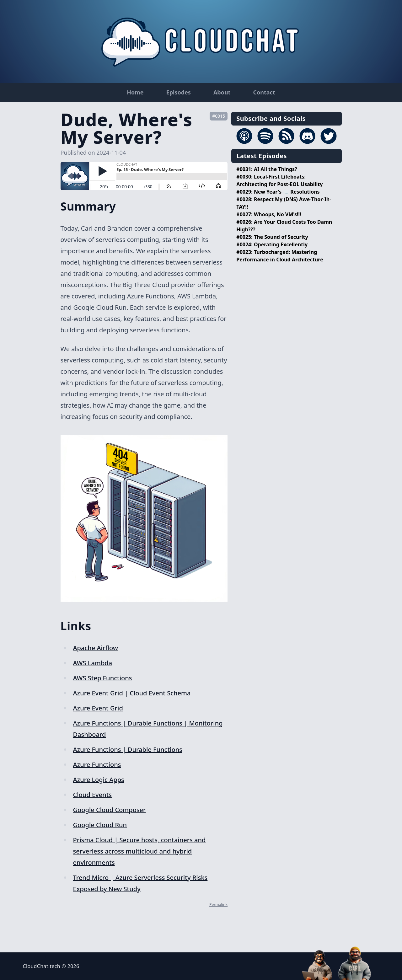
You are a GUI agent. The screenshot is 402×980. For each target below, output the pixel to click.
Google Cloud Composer (110, 810)
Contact (264, 92)
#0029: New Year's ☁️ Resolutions (278, 192)
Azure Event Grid (98, 708)
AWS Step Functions (103, 678)
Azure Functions (97, 765)
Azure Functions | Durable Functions (128, 750)
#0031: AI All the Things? (267, 169)
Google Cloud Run (100, 825)
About (222, 92)
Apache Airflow (96, 648)
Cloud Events (93, 795)
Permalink (218, 905)
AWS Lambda (93, 663)
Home (135, 92)
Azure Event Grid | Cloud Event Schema (132, 693)
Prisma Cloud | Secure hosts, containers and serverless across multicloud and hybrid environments (139, 851)
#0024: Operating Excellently (272, 244)
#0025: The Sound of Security (272, 237)
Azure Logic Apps (99, 780)
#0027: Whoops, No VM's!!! (269, 214)
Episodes (179, 92)
